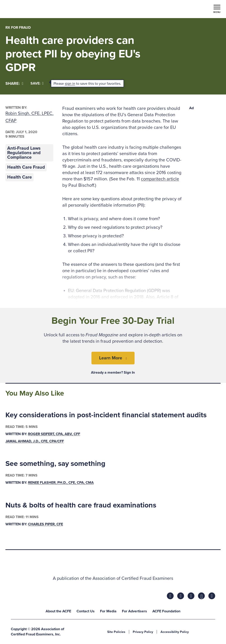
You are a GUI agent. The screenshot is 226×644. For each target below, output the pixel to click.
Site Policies (116, 632)
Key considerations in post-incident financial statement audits (106, 415)
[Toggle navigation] (217, 9)
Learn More (111, 358)
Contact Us (86, 611)
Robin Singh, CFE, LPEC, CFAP (29, 117)
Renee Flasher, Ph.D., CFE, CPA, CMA (61, 483)
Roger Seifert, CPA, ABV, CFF (54, 434)
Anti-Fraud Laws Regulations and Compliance (24, 153)
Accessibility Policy (175, 632)
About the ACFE (58, 611)
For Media (108, 611)
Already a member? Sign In (113, 373)
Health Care (20, 177)
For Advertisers (134, 611)
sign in (70, 84)
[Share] (14, 84)
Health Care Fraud (26, 167)
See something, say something (55, 464)
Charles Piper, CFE (45, 524)
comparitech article (160, 179)
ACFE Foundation (166, 611)
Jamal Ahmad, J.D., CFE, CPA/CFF (35, 441)
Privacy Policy (143, 632)
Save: (37, 83)
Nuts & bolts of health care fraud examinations (81, 505)
